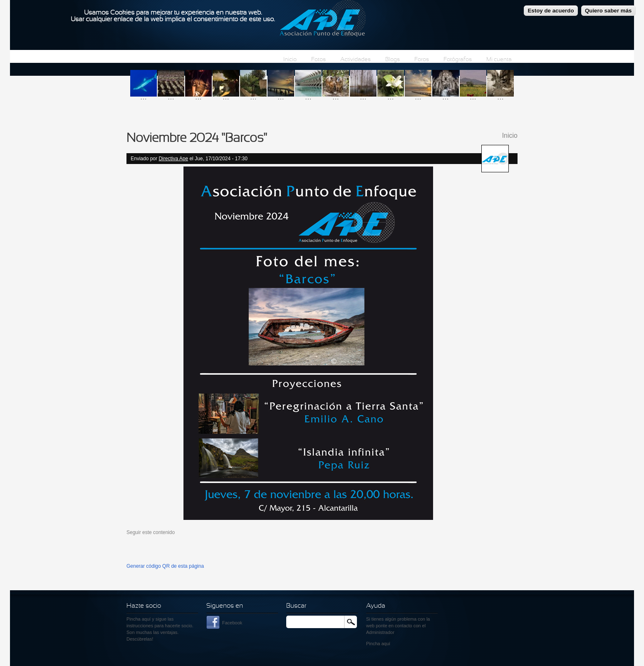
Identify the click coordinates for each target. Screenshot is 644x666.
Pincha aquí (139, 619)
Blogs (393, 60)
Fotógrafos (458, 60)
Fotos (318, 60)
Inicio (290, 60)
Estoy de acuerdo (551, 8)
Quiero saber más (608, 8)
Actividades (355, 60)
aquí (386, 644)
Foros (422, 60)
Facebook (232, 623)
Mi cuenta (499, 60)
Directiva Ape (173, 159)
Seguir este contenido (151, 532)
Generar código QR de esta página (165, 566)
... (144, 97)
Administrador (380, 632)
